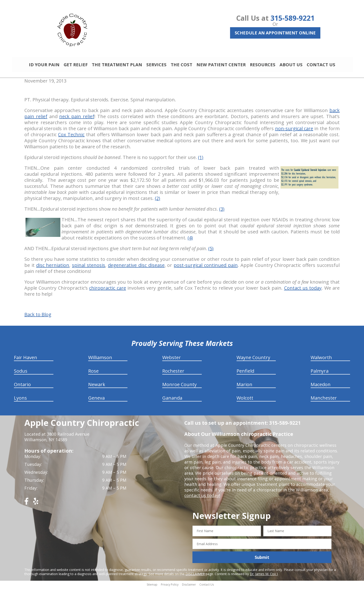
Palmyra (320, 373)
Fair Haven (26, 360)
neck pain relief (77, 118)
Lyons (20, 400)
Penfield (245, 373)
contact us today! (202, 497)
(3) (222, 211)
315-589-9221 (292, 18)
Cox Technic (71, 137)
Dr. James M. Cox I (264, 576)
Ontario (22, 386)
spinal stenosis (89, 267)
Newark (97, 386)
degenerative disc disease (136, 267)
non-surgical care (294, 131)
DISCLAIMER (195, 576)
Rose (93, 373)
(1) (201, 159)
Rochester (173, 373)
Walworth (321, 360)
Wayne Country (253, 360)
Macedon (321, 386)
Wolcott (245, 400)
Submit (262, 559)
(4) (190, 240)
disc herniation (53, 267)
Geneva (96, 400)
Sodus (21, 373)
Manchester (324, 400)
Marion (244, 386)
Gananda (172, 400)
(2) (158, 200)
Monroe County (179, 386)
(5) (211, 250)
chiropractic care (107, 290)
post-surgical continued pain (206, 267)
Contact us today (303, 290)
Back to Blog (38, 317)
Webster (172, 360)
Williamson (100, 360)
